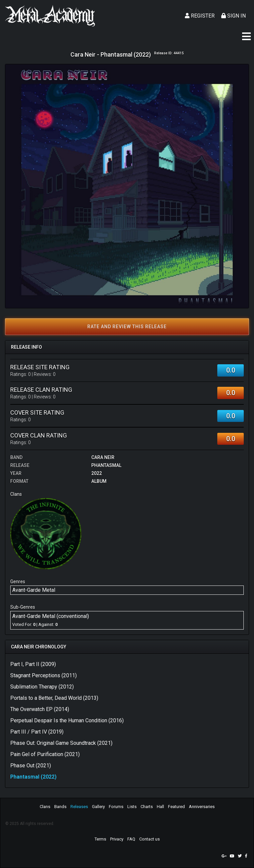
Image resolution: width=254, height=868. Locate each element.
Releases (79, 807)
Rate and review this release (127, 327)
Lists (132, 807)
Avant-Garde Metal (34, 590)
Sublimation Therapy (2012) (42, 687)
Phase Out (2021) (31, 766)
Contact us (149, 839)
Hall (160, 807)
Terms (100, 839)
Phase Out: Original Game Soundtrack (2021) (61, 743)
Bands (60, 807)
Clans (45, 807)
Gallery (98, 807)
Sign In (233, 16)
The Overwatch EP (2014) (40, 709)
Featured (176, 807)
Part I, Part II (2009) (33, 664)
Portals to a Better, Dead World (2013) (54, 698)
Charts (147, 807)
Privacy (117, 839)
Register (200, 16)
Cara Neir (103, 457)
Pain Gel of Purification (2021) (45, 754)
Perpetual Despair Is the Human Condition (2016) (67, 720)
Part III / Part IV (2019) (37, 732)
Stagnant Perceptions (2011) (43, 675)
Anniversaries (202, 807)
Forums (116, 807)
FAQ (131, 839)
